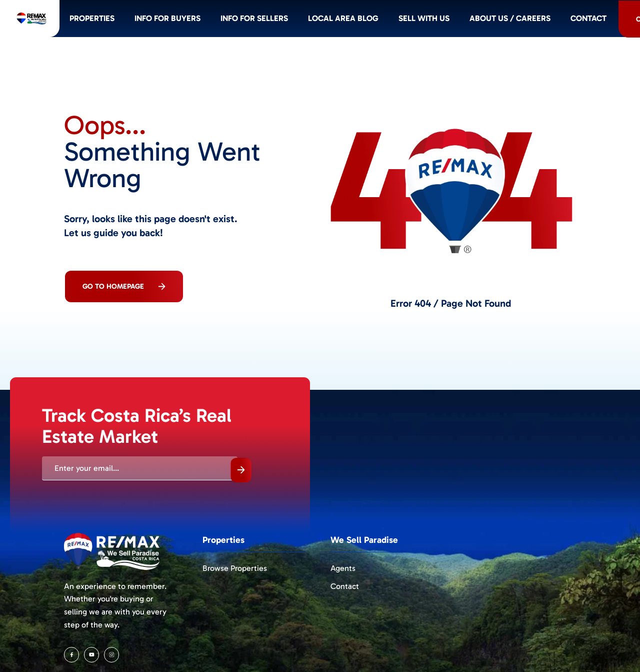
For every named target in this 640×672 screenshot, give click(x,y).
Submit (241, 470)
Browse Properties (235, 568)
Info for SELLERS (297, 22)
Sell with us (472, 22)
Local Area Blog (389, 22)
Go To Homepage (124, 286)
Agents (343, 568)
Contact (345, 586)
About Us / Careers (561, 22)
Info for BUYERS (207, 22)
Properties (128, 22)
